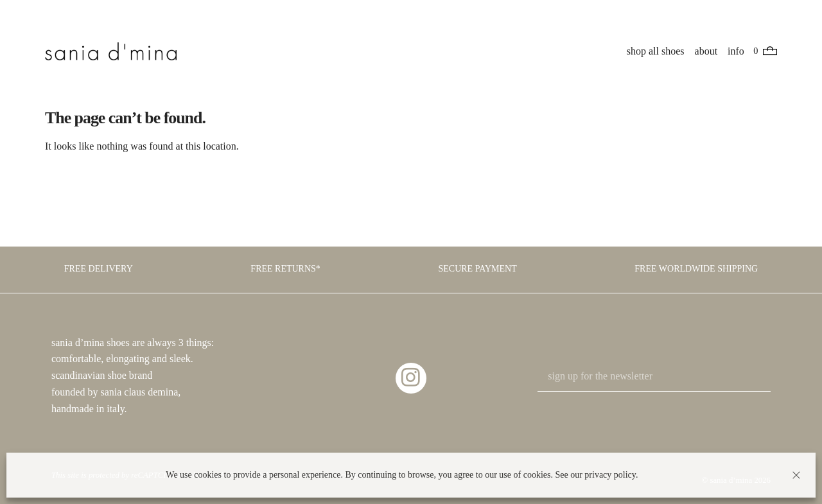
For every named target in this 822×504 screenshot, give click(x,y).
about (706, 51)
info (737, 51)
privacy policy (610, 475)
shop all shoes (656, 51)
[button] (796, 475)
